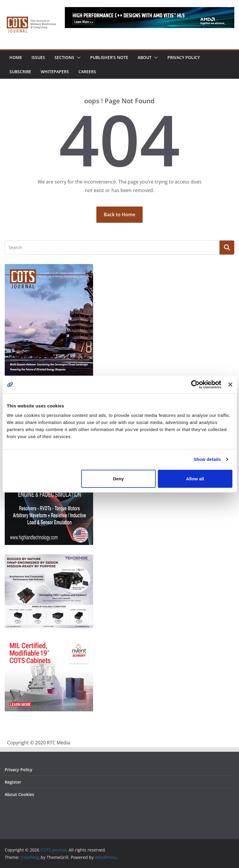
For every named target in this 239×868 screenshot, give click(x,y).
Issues (38, 57)
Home (16, 57)
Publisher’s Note (109, 57)
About (145, 57)
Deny (119, 479)
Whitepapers (55, 72)
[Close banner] (230, 384)
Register (13, 782)
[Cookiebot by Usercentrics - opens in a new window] (196, 384)
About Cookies (19, 794)
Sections (64, 57)
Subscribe (20, 72)
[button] (78, 58)
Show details (207, 459)
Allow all (195, 479)
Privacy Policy (184, 57)
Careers (87, 72)
